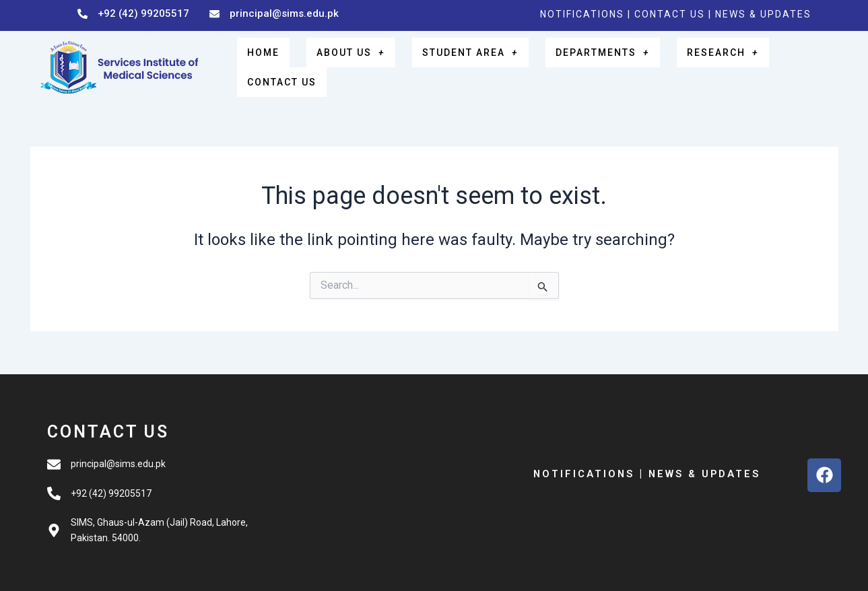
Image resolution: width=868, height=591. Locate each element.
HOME (288, 64)
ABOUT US (361, 64)
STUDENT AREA (471, 64)
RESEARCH (705, 64)
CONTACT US (671, 14)
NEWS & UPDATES (763, 14)
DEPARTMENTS (596, 64)
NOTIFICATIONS (582, 14)
